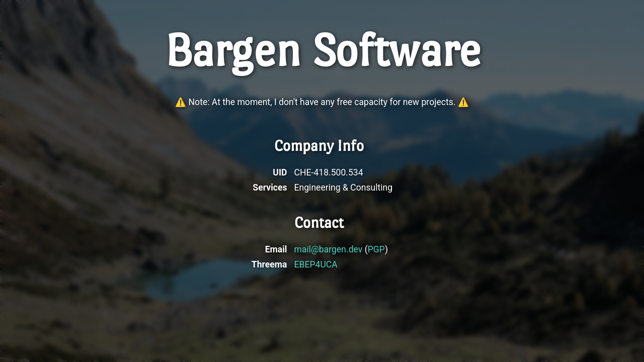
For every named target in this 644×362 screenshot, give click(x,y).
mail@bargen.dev (329, 249)
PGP (376, 249)
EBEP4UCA (316, 264)
